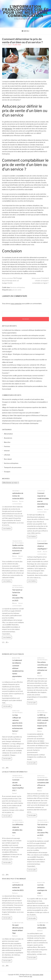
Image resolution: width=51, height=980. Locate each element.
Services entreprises (18, 287)
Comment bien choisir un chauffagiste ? (42, 546)
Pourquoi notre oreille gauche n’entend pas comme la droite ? (23, 376)
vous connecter (16, 304)
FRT (31, 976)
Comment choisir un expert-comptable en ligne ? (40, 281)
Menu (27, 31)
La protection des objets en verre (14, 384)
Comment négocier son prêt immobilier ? (26, 413)
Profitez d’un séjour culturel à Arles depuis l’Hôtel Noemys (22, 378)
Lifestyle (7, 455)
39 (7, 768)
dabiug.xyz (6, 416)
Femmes (7, 446)
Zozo (10, 45)
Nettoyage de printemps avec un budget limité (12, 281)
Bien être (7, 442)
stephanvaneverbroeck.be (11, 421)
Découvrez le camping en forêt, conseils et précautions (21, 399)
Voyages (7, 472)
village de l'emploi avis (10, 407)
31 (7, 642)
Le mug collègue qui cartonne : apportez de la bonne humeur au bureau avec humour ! (18, 723)
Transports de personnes (13, 467)
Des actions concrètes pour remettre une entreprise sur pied (23, 335)
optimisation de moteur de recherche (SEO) (18, 496)
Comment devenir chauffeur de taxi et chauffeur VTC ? (18, 785)
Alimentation (8, 434)
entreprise (8, 129)
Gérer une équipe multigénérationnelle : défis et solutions (22, 381)
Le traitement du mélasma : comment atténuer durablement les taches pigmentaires (18, 668)
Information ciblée (38, 975)
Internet (7, 451)
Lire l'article (7, 529)
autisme (5, 413)
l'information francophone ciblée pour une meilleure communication (26, 11)
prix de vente (17, 290)
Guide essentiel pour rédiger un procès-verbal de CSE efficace (24, 365)
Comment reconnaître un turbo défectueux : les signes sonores (24, 368)
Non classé (8, 459)
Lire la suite (7, 706)
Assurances (8, 438)
